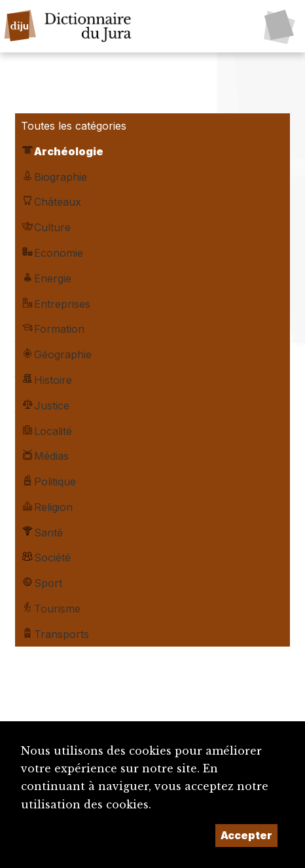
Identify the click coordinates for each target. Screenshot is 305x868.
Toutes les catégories (74, 126)
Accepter (246, 835)
